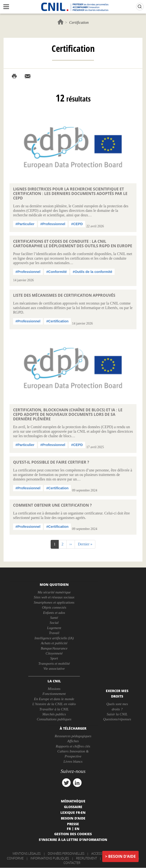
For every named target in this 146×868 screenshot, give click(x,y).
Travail (54, 633)
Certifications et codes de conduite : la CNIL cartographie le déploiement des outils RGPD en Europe (73, 244)
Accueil (61, 22)
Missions (54, 689)
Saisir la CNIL (117, 714)
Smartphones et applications (54, 602)
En (77, 829)
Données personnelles (66, 853)
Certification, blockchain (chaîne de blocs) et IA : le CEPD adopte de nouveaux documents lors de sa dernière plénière (68, 414)
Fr (69, 829)
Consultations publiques (54, 719)
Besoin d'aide (122, 856)
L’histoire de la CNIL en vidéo (54, 704)
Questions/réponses (117, 719)
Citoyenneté (54, 653)
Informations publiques (50, 858)
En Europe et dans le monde (54, 699)
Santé (54, 618)
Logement (54, 628)
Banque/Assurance (54, 648)
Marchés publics (54, 714)
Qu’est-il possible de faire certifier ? (51, 462)
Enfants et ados (54, 613)
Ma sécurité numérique (54, 592)
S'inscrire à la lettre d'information (73, 839)
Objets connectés (54, 607)
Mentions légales (27, 853)
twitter (66, 783)
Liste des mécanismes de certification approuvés (64, 295)
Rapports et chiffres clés (73, 746)
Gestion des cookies (73, 834)
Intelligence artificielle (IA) (54, 638)
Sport (54, 658)
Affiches (73, 741)
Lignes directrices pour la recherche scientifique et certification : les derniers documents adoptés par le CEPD (70, 194)
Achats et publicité (54, 643)
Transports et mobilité (54, 664)
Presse (73, 824)
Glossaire (73, 807)
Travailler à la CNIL (54, 709)
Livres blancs (73, 761)
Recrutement (87, 858)
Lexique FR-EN (73, 812)
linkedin (77, 783)
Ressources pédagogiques (73, 736)
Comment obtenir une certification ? (52, 505)
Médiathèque (73, 801)
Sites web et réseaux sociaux (54, 597)
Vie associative (54, 669)
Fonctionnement (54, 694)
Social (54, 623)
